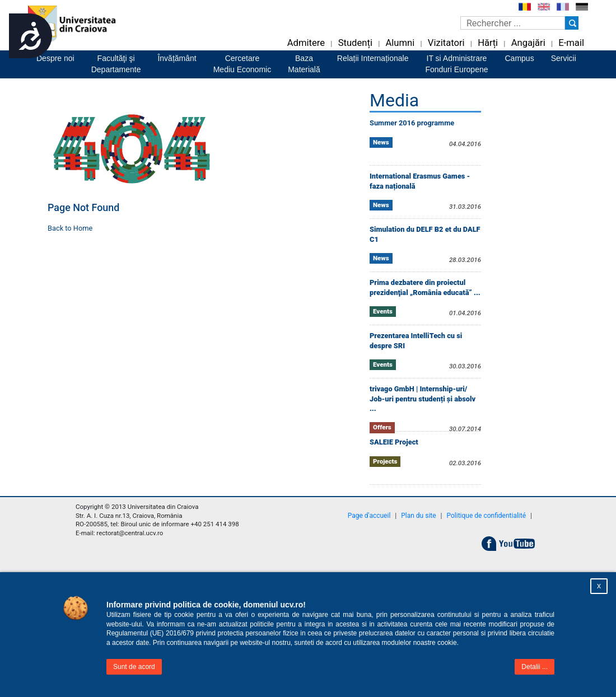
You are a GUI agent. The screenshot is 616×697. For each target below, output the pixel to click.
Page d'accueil (369, 516)
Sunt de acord (134, 667)
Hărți (488, 43)
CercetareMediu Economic (242, 64)
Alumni (400, 43)
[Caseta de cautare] (513, 23)
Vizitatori (446, 43)
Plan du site (418, 516)
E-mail (571, 43)
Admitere (306, 43)
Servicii (564, 58)
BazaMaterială (304, 64)
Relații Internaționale (373, 58)
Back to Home (70, 228)
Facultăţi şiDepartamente (116, 64)
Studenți (355, 43)
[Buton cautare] (572, 23)
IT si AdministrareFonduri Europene (456, 64)
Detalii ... (535, 667)
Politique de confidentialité (487, 516)
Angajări (528, 43)
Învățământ (177, 58)
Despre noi (55, 58)
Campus (520, 58)
